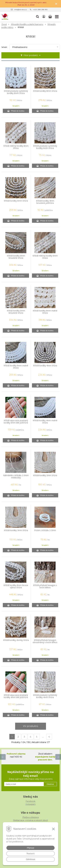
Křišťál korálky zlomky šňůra (16, 640)
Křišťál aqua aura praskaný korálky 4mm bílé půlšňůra (16, 696)
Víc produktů (31, 726)
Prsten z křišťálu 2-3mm (45, 530)
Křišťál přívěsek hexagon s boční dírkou (45, 586)
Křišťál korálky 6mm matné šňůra (16, 367)
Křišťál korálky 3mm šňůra (16, 530)
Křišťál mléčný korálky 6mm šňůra (45, 257)
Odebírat (50, 784)
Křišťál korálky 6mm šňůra (16, 201)
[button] (37, 17)
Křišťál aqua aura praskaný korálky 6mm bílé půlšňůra (16, 422)
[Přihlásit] (44, 17)
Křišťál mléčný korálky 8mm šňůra (16, 147)
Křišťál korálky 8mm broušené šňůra (16, 257)
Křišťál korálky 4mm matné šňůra (45, 422)
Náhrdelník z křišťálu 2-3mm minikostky (16, 477)
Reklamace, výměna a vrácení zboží (31, 820)
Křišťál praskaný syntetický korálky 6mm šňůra (45, 147)
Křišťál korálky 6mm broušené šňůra (16, 312)
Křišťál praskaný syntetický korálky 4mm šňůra (45, 696)
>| (49, 737)
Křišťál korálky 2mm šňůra (45, 475)
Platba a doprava (31, 817)
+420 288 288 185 (40, 10)
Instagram (31, 804)
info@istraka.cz (20, 10)
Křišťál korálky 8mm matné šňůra (45, 312)
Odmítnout (31, 859)
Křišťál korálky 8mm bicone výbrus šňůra (16, 586)
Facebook (31, 801)
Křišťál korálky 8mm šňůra (45, 91)
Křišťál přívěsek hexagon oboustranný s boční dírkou (45, 641)
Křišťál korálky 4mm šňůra (45, 366)
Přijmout (31, 848)
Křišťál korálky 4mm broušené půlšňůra (45, 202)
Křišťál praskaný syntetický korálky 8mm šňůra (16, 92)
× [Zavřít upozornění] (56, 4)
